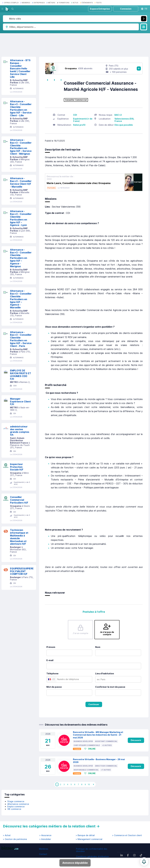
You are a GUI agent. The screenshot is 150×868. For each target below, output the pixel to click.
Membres (44, 849)
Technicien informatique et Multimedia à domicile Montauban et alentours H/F (19, 537)
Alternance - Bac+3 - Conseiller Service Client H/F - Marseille (21, 182)
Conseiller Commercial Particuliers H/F (19, 500)
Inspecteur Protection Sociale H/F (17, 467)
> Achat (7, 835)
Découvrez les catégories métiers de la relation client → (51, 826)
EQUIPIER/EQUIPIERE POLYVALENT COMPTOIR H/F (22, 571)
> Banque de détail (85, 835)
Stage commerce (16, 801)
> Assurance (45, 835)
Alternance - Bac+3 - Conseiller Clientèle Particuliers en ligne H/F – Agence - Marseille (21, 299)
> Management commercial (89, 839)
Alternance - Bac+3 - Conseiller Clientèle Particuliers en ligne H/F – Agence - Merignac (21, 258)
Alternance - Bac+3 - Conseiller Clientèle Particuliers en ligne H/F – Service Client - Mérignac (21, 147)
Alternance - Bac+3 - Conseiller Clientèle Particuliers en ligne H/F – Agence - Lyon (21, 218)
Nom (98, 647)
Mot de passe (54, 687)
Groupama (71, 68)
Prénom (51, 647)
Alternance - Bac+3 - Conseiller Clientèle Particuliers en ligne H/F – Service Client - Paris (21, 339)
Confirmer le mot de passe (110, 687)
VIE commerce (14, 809)
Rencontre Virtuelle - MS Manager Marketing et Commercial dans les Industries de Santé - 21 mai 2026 (98, 735)
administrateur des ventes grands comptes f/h (20, 431)
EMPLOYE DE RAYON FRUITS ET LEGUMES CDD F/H (21, 375)
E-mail (50, 660)
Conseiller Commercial (76, 100)
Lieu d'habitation (105, 673)
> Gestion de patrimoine (15, 839)
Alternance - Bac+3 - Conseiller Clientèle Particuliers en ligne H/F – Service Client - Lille (21, 108)
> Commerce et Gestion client (127, 835)
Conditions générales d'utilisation (92, 856)
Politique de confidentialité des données (92, 850)
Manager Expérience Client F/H (20, 402)
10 (89, 784)
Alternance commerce (18, 804)
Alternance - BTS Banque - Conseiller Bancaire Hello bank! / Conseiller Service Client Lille (20, 69)
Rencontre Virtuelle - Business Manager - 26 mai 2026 (99, 761)
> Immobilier (45, 839)
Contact (43, 854)
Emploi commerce (16, 806)
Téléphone (52, 673)
